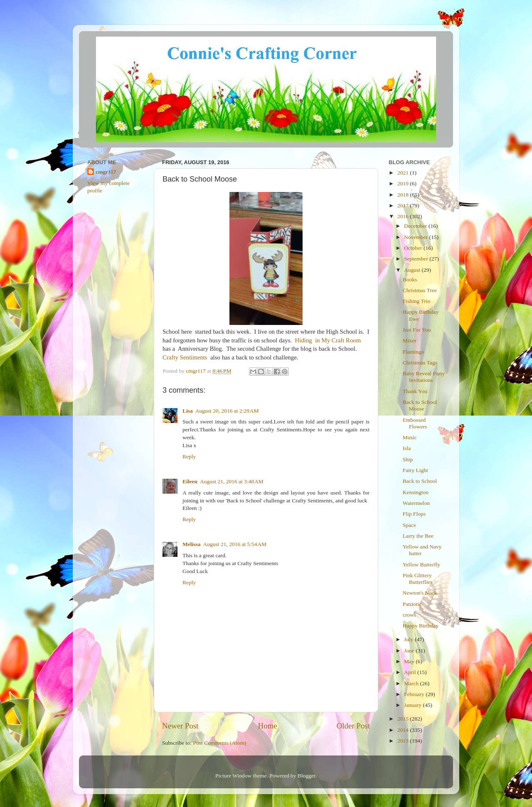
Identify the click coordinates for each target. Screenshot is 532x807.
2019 (404, 183)
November (416, 237)
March (412, 683)
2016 (404, 216)
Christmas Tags (420, 363)
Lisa (188, 411)
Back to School (420, 481)
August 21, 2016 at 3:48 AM (232, 481)
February (415, 694)
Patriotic (412, 604)
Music (410, 437)
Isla (407, 448)
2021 (404, 173)
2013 (404, 741)
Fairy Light (415, 470)
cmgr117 (106, 172)
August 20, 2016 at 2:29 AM (227, 411)
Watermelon (416, 503)
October (414, 248)
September (417, 259)
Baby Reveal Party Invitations (424, 377)
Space (409, 525)
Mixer (410, 341)
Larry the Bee (418, 536)
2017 (404, 205)
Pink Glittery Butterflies (418, 579)
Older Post (353, 726)
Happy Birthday (421, 626)
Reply (189, 456)
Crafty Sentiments (185, 357)
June (410, 651)
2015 (404, 719)
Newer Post (180, 726)
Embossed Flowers (415, 423)
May (410, 661)
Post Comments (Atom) (219, 743)
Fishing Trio (416, 301)
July (409, 639)
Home (268, 726)
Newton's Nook (420, 593)
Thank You (415, 391)
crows (409, 615)
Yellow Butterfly (422, 565)
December (416, 226)
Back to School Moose (420, 405)
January (413, 705)
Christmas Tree (420, 290)
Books (410, 279)
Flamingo (414, 352)
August (413, 270)
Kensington (416, 492)
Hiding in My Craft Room (328, 340)
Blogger (307, 776)
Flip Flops (414, 514)
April (411, 672)
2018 (404, 195)
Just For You (417, 330)
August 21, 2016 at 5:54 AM (235, 544)
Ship (408, 459)
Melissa (192, 544)
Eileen (190, 481)
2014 (404, 730)
